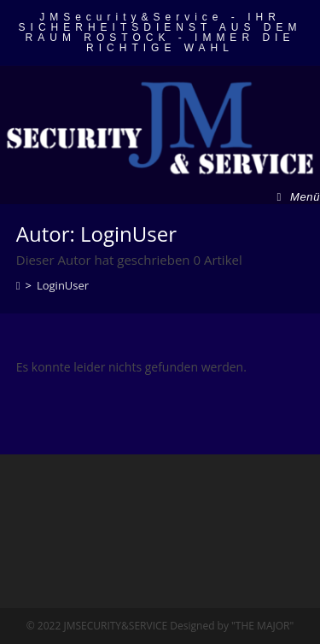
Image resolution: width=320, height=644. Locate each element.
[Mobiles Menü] (299, 197)
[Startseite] (18, 285)
